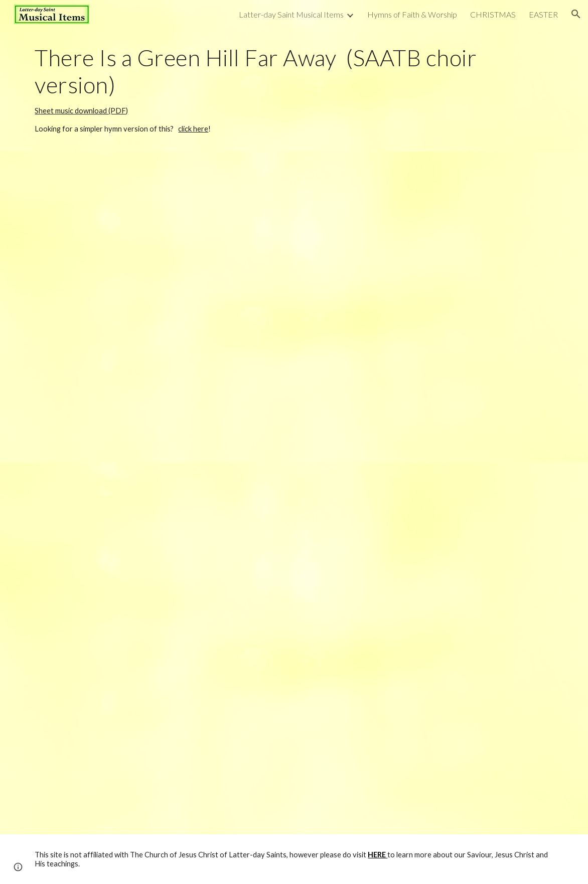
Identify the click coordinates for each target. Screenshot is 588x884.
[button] (576, 14)
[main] (294, 90)
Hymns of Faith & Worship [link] (412, 14)
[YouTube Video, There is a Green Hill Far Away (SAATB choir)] (294, 307)
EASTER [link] (543, 14)
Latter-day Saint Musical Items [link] (291, 14)
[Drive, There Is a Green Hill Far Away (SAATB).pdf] (294, 648)
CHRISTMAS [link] (493, 14)
